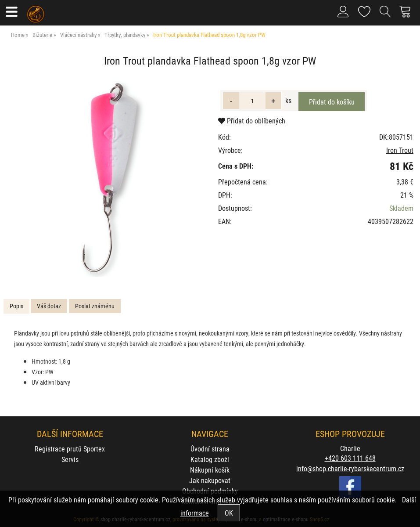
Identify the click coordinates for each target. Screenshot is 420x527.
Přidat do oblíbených (252, 121)
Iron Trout (400, 150)
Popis (16, 306)
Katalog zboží (210, 459)
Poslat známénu (95, 306)
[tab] (16, 306)
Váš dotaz (49, 306)
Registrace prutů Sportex (70, 449)
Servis (70, 459)
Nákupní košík (210, 470)
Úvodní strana (210, 449)
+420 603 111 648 (350, 458)
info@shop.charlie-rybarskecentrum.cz (350, 468)
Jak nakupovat (210, 480)
